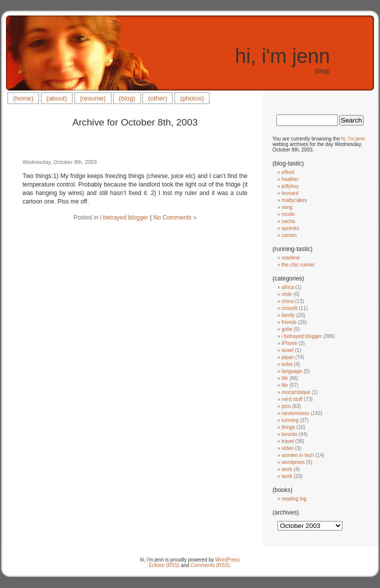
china (287, 301)
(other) (157, 98)
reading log (294, 499)
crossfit (289, 308)
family (288, 315)
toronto (289, 434)
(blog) (127, 98)
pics (286, 406)
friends (289, 322)
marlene (290, 258)
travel (287, 441)
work (287, 469)
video (287, 448)
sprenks (290, 228)
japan (287, 357)
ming (287, 207)
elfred (288, 172)
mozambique (296, 392)
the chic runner (298, 265)
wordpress (293, 462)
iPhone (289, 343)
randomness (295, 413)
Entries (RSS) (164, 565)
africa (287, 287)
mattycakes (294, 200)
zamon (289, 235)
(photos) (192, 98)
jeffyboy (290, 186)
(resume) (93, 98)
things (288, 427)
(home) (23, 98)
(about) (57, 98)
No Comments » (175, 217)
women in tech (297, 455)
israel (287, 350)
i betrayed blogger (124, 217)
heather (290, 179)
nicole (288, 214)
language (292, 371)
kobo (287, 364)
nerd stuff (292, 399)
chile (287, 294)
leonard (290, 193)
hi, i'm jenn (282, 56)
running (290, 420)
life (285, 378)
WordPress (228, 560)
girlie (287, 329)
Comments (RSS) (210, 565)
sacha (288, 221)
